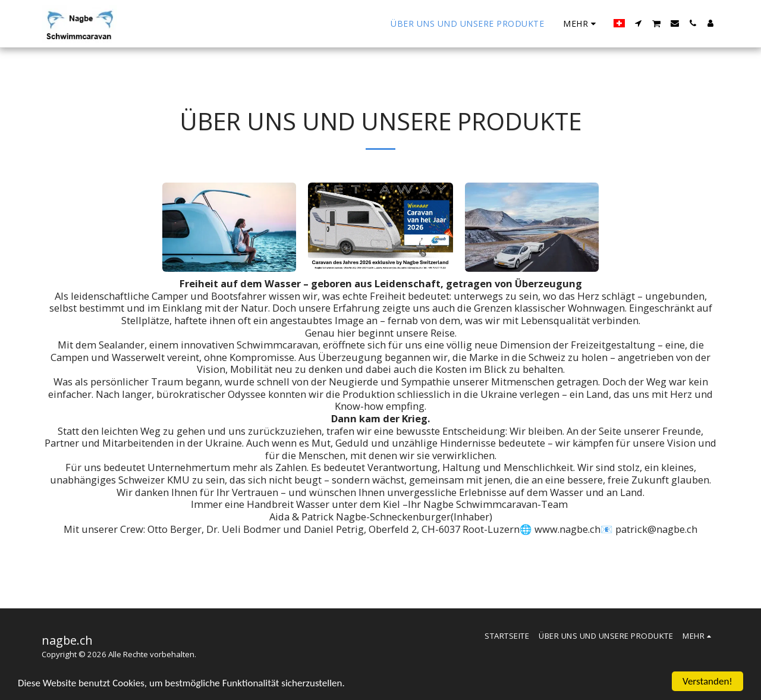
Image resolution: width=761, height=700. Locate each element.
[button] (639, 23)
